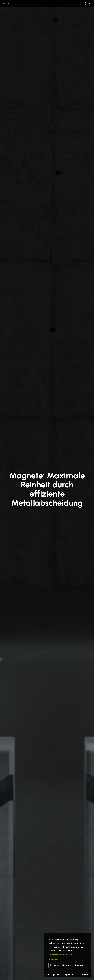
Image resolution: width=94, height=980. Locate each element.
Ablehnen (84, 975)
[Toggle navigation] (81, 4)
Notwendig (56, 965)
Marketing (80, 965)
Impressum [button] (54, 959)
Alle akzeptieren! (53, 975)
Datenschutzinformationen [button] (61, 955)
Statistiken (68, 965)
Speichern (69, 975)
